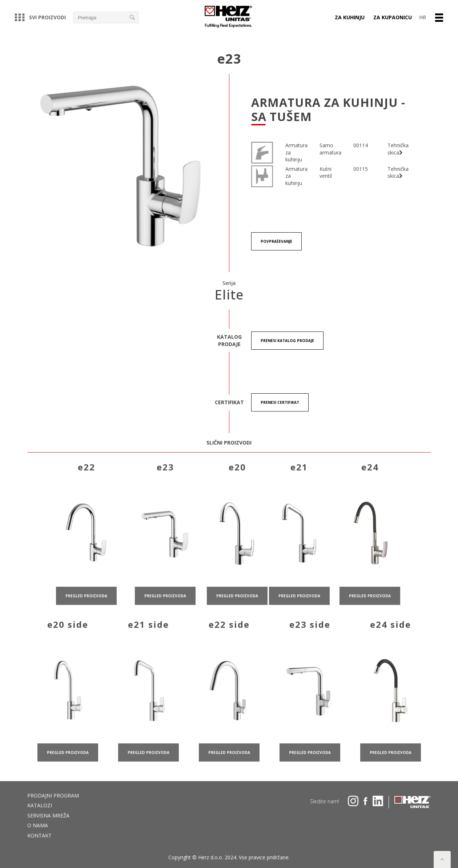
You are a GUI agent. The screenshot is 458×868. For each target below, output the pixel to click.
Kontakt (39, 835)
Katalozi (40, 805)
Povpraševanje (276, 241)
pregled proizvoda (86, 603)
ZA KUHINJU (350, 17)
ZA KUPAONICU (393, 17)
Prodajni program (53, 795)
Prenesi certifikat (280, 402)
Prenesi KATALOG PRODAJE (287, 341)
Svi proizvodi (40, 17)
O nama (38, 825)
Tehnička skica (398, 149)
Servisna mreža (48, 815)
